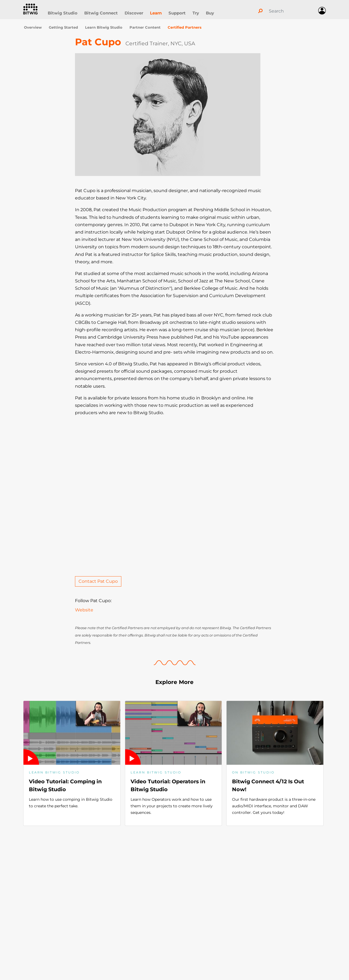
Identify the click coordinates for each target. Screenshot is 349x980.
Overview (33, 27)
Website (84, 610)
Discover (134, 13)
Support (177, 13)
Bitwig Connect (101, 13)
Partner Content (145, 27)
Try (196, 13)
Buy (210, 13)
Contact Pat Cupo (98, 581)
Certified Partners (185, 27)
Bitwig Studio (63, 13)
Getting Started (63, 27)
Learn (156, 13)
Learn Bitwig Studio (104, 27)
